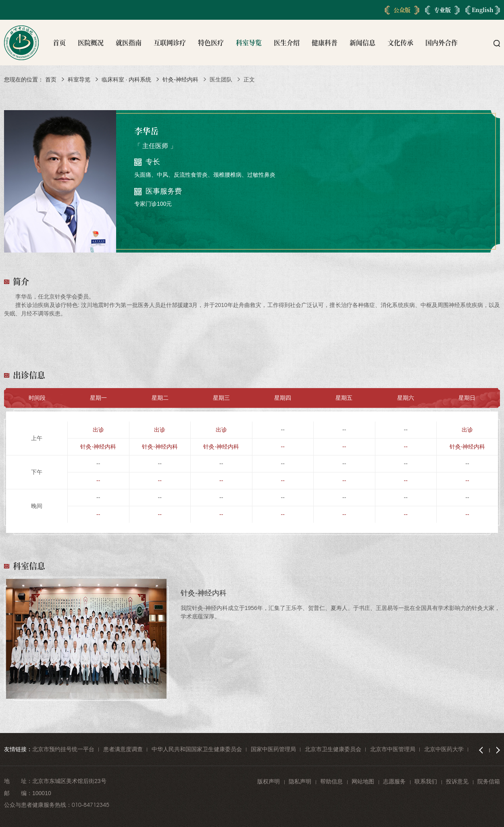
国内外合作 (442, 43)
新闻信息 (362, 43)
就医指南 (129, 43)
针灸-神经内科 (180, 79)
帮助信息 (331, 781)
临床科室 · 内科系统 (127, 79)
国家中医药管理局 (273, 749)
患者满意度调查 (123, 749)
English (483, 10)
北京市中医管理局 (393, 749)
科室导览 (249, 43)
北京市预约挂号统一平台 (63, 749)
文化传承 (400, 43)
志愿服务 (394, 781)
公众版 (402, 10)
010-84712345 (91, 805)
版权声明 (269, 781)
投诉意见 (457, 781)
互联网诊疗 (170, 43)
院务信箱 (489, 781)
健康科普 (325, 43)
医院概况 (91, 43)
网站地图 (363, 781)
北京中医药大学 (444, 749)
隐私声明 (300, 781)
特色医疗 (211, 43)
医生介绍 (287, 43)
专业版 (442, 10)
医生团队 (221, 79)
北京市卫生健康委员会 (333, 749)
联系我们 (426, 781)
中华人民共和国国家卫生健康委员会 (197, 749)
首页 (59, 43)
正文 (249, 79)
